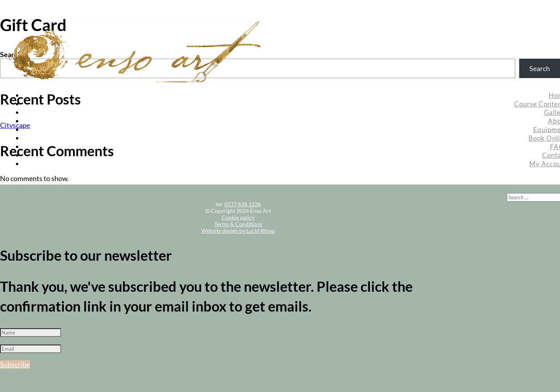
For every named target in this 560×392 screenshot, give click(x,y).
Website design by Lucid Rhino (238, 231)
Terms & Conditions (238, 224)
